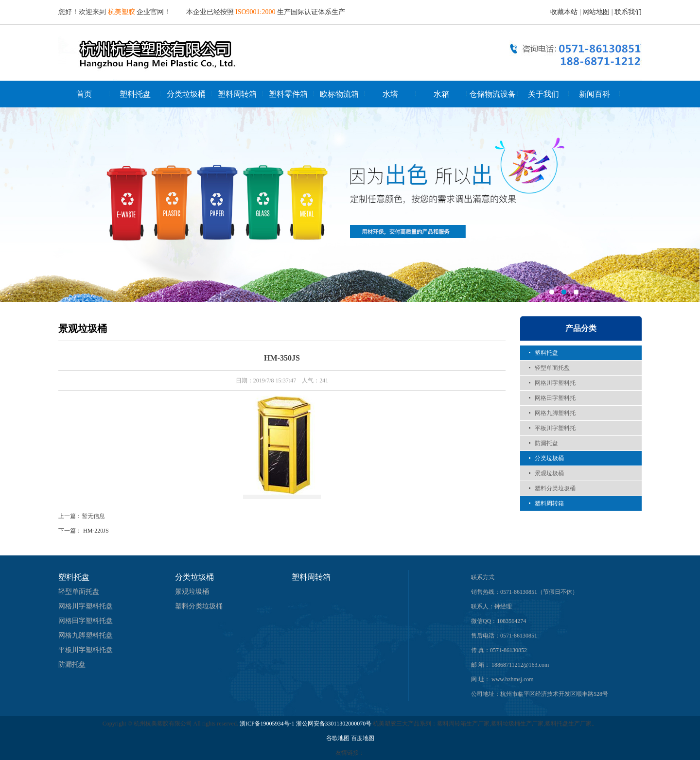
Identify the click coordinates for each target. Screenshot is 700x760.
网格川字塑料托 (555, 383)
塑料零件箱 (288, 94)
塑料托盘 (135, 94)
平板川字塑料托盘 (86, 650)
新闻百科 (595, 94)
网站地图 (596, 12)
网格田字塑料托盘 (86, 621)
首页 (84, 94)
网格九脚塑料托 (555, 413)
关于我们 (543, 94)
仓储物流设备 (492, 94)
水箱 (441, 94)
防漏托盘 (546, 443)
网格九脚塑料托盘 (86, 635)
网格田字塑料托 (555, 398)
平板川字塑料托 (555, 428)
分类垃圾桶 (186, 94)
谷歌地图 (338, 738)
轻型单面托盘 (552, 368)
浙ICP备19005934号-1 (267, 724)
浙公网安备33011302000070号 (335, 724)
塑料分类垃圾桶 (555, 488)
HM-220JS (96, 531)
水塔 (390, 94)
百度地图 (363, 738)
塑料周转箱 (237, 94)
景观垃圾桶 (549, 473)
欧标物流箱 (339, 94)
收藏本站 (564, 12)
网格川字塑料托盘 (86, 606)
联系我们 (628, 12)
